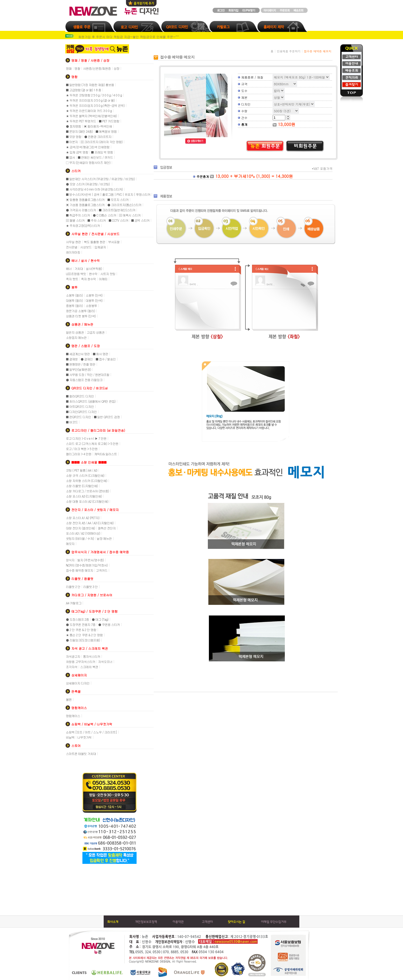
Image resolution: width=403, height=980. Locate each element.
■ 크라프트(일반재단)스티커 (117, 210)
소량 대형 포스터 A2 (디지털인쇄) (87, 501)
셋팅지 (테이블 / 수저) (80, 538)
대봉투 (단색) (94, 300)
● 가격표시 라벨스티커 (81, 210)
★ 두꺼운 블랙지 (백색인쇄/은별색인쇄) (91, 116)
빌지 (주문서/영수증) (90, 560)
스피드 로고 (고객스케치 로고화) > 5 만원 (92, 443)
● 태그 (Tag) (100, 619)
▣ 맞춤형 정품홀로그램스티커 (85, 199)
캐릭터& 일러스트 (106, 454)
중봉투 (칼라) (74, 306)
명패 (69, 68)
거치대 (79, 268)
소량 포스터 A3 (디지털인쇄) (84, 496)
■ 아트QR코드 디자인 (80, 406)
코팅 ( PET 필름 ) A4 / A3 (81, 470)
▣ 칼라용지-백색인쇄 (98, 126)
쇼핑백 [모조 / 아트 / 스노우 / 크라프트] (91, 732)
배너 (69, 268)
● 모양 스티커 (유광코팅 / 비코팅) (88, 184)
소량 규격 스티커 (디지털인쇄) (85, 475)
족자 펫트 (72, 279)
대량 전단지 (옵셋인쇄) (80, 528)
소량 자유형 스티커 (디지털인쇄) (86, 481)
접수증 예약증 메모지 (79, 570)
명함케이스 (73, 716)
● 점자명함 (73, 126)
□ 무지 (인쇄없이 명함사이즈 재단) (88, 162)
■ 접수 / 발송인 (106, 359)
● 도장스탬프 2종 (77, 619)
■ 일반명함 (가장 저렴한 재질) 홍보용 (90, 85)
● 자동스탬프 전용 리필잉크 (84, 380)
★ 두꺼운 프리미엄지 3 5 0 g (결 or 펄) (90, 100)
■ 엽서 (70, 157)
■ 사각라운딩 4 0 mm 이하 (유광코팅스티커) (94, 189)
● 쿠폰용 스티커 (109, 624)
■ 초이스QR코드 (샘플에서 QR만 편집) (91, 401)
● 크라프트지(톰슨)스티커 (124, 205)
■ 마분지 (72, 142)
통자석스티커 (91, 656)
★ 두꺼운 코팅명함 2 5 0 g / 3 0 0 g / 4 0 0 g (94, 95)
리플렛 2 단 (73, 587)
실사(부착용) (94, 268)
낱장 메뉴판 (104, 538)
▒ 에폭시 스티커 (130, 215)
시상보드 (86, 247)
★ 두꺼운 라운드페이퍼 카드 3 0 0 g (89, 111)
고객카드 (102, 570)
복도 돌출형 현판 (94, 242)
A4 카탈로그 (74, 603)
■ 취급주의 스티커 (78, 215)
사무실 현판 (73, 242)
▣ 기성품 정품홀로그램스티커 (85, 205)
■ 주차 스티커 (97, 220)
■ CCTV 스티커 (118, 220)
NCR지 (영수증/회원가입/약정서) (87, 565)
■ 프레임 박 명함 (102, 152)
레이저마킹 (73, 252)
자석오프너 (105, 661)
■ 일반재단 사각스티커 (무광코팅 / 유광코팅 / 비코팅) (100, 179)
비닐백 (70, 737)
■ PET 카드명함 (109, 121)
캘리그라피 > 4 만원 (79, 454)
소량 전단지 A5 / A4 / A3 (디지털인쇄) (90, 523)
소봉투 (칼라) (74, 295)
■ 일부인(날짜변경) (78, 369)
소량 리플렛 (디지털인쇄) (82, 486)
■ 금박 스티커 (140, 220)
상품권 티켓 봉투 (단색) (81, 316)
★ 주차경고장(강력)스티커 (83, 225)
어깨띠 (103, 279)
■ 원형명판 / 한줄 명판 (81, 364)
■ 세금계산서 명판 (78, 354)
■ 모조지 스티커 (118, 199)
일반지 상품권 (75, 332)
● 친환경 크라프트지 (98, 136)
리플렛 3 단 (90, 587)
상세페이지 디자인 (78, 683)
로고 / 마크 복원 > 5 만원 (82, 449)
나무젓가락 (84, 737)
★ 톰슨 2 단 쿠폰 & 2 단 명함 (84, 635)
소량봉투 (91, 306)
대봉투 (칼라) (74, 300)
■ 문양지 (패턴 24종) (79, 131)
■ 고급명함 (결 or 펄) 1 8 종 (83, 90)
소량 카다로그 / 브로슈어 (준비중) (87, 491)
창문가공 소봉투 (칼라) (80, 311)
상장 (116, 68)
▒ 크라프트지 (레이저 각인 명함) (102, 142)
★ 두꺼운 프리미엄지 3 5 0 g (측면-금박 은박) (95, 105)
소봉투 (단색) (94, 295)
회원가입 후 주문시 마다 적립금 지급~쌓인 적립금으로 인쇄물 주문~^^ (129, 37)
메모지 (70, 544)
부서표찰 (114, 242)
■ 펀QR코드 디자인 (78, 417)
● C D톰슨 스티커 (104, 215)
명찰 (77, 68)
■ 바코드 (72, 422)
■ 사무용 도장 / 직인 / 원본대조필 (88, 374)
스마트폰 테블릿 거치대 (81, 754)
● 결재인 (87, 359)
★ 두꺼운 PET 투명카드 (81, 121)
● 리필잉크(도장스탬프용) (83, 640)
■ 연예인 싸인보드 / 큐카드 (95, 157)
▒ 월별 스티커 (75, 220)
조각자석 (72, 667)
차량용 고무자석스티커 (80, 661)
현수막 (93, 274)
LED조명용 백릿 (76, 274)
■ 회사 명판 (101, 354)
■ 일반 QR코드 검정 (107, 417)
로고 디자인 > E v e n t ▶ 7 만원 (86, 438)
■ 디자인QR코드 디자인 (81, 412)
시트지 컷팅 (108, 274)
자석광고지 (73, 656)
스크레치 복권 (89, 667)
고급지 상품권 (96, 332)
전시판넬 (72, 247)
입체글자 (100, 247)
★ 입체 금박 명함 (77, 152)
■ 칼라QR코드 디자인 (80, 396)
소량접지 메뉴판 (76, 337)
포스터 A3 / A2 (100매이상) (83, 533)
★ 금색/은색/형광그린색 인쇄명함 (88, 147)
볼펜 (69, 699)
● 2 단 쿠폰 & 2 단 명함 (81, 630)
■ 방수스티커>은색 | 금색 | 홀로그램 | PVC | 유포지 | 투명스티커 (108, 194)
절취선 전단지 (107, 528)
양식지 (70, 560)
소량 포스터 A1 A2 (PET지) (83, 518)
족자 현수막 (88, 279)
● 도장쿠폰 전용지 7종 (81, 624)
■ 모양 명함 (74, 136)
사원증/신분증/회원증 (97, 68)
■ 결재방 (72, 359)
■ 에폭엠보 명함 (106, 131)
